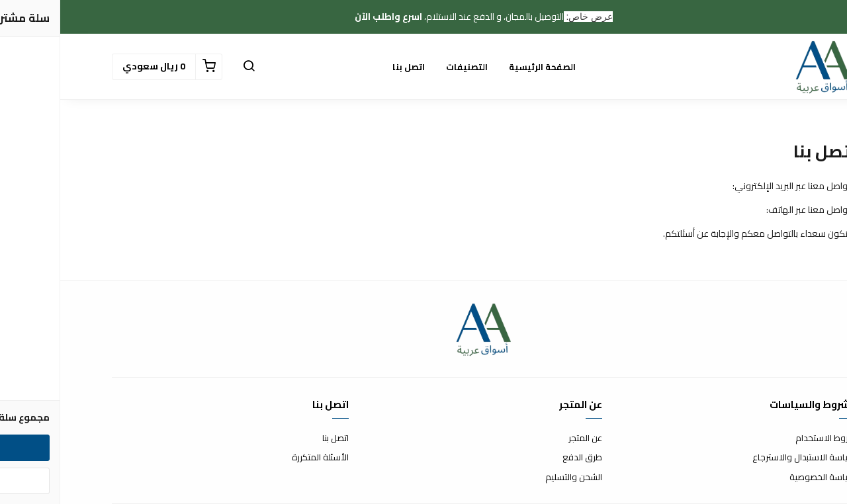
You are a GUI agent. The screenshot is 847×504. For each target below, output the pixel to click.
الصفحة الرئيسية (482, 67)
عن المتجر (525, 439)
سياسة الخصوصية (762, 478)
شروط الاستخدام (765, 439)
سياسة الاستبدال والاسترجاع (744, 458)
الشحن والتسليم (513, 478)
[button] (189, 67)
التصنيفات (407, 67)
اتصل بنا (348, 67)
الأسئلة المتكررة (260, 458)
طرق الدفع (522, 458)
